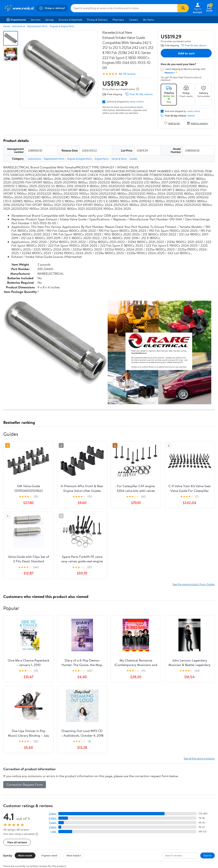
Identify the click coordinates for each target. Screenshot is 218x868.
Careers (134, 20)
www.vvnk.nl (137, 101)
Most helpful (74, 855)
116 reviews (129, 74)
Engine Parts (102, 159)
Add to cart (186, 53)
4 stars (53, 818)
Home (7, 26)
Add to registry (198, 123)
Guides (133, 159)
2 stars (53, 827)
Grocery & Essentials (70, 20)
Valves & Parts (119, 159)
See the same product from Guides (194, 584)
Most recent (25, 855)
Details (191, 116)
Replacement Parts (37, 26)
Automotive (18, 26)
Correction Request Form (25, 784)
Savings (49, 20)
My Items (148, 20)
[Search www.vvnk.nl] (124, 8)
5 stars (53, 814)
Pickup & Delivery (97, 20)
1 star (53, 831)
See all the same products (199, 758)
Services (36, 20)
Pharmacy (118, 20)
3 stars (53, 822)
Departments (16, 20)
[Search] (183, 8)
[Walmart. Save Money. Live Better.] (19, 8)
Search (207, 855)
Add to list (172, 123)
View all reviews (17, 842)
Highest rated (49, 855)
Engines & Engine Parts (62, 26)
